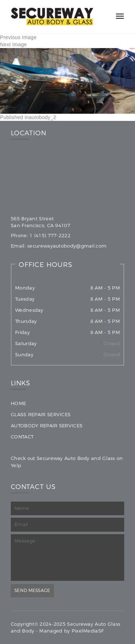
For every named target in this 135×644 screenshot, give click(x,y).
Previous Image (18, 37)
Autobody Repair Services (47, 426)
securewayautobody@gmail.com (67, 246)
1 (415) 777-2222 (50, 236)
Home (18, 403)
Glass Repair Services (41, 415)
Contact (22, 437)
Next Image (13, 44)
